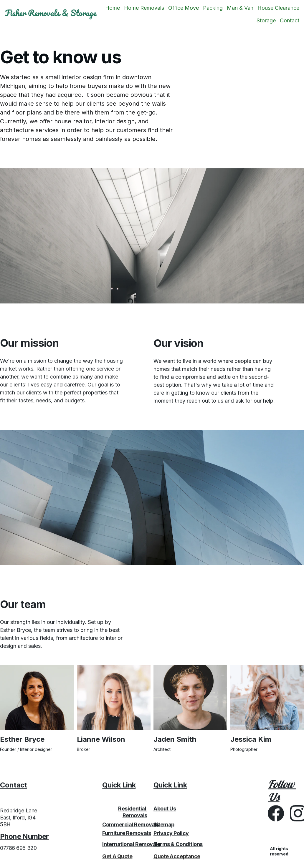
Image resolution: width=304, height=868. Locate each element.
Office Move (184, 8)
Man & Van (240, 8)
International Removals (131, 846)
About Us (165, 811)
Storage (266, 20)
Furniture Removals (127, 834)
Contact (290, 20)
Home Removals (144, 8)
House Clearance (278, 8)
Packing (213, 8)
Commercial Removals (130, 825)
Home (113, 8)
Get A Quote (117, 857)
